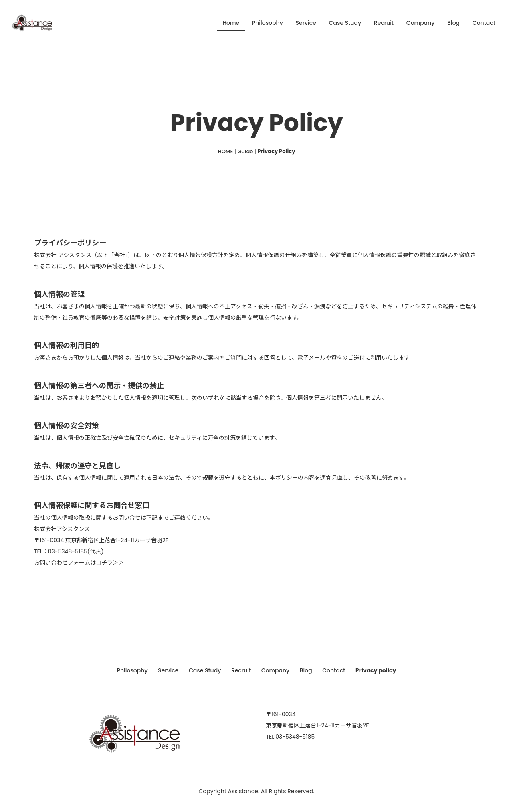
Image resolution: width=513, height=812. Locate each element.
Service (306, 23)
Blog (453, 23)
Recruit (384, 23)
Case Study (345, 23)
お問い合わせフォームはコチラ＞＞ (79, 563)
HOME (226, 151)
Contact (484, 23)
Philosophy (268, 23)
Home (231, 23)
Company (421, 23)
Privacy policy (379, 670)
